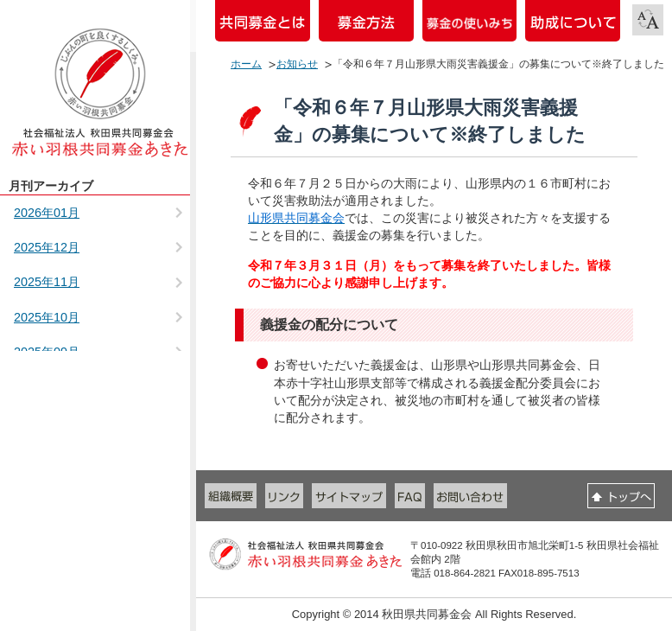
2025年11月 (47, 282)
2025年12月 (47, 247)
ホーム (246, 64)
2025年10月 (47, 317)
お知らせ (297, 64)
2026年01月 (47, 213)
